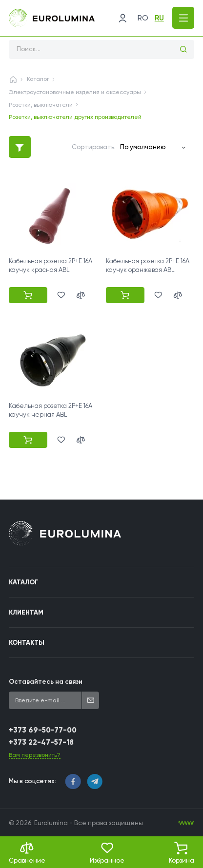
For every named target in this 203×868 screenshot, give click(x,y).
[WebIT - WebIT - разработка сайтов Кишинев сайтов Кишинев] (186, 823)
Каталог (38, 79)
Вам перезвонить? (35, 755)
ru (159, 18)
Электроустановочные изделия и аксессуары (75, 92)
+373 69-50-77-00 (43, 730)
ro (143, 18)
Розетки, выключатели (41, 105)
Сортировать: (94, 147)
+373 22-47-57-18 (41, 742)
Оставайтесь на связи (46, 682)
